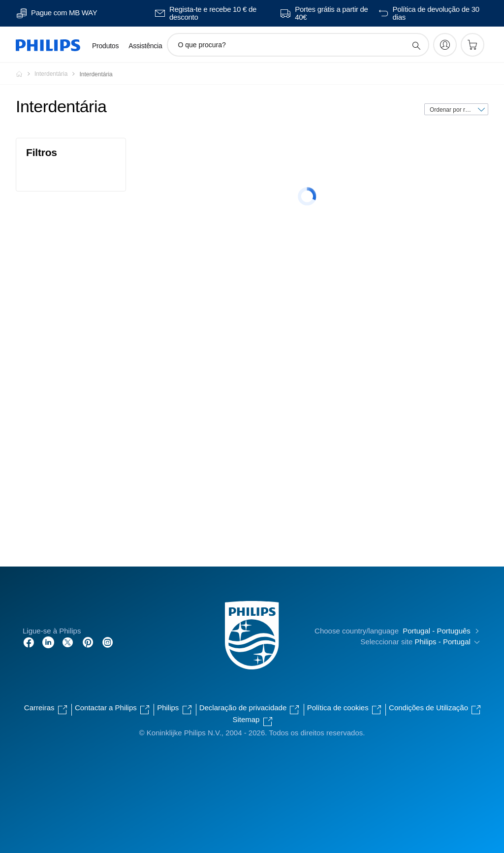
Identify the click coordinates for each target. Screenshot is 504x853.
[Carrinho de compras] (472, 45)
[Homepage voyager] (25, 74)
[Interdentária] (57, 74)
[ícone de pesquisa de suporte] (416, 45)
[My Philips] (445, 45)
